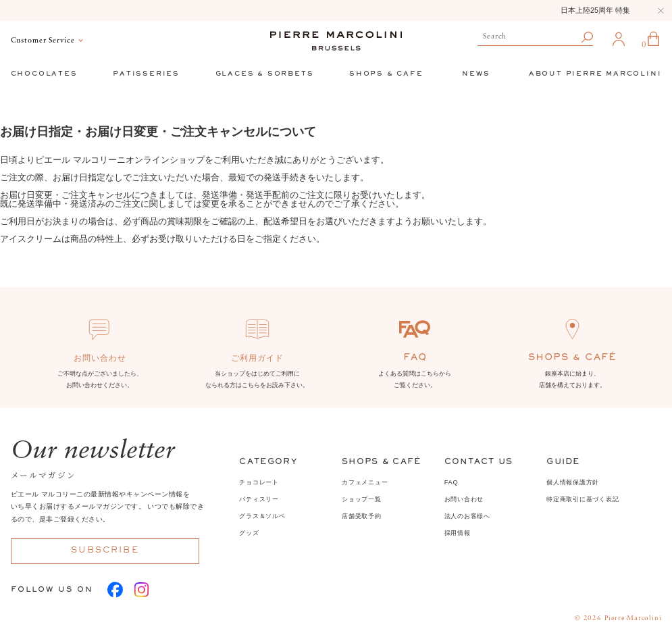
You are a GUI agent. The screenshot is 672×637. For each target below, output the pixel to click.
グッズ (249, 533)
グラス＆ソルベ (262, 516)
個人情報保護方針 (573, 482)
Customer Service (43, 41)
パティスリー (259, 499)
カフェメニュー (365, 482)
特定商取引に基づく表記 (583, 499)
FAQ (451, 482)
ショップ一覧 (361, 499)
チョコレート (259, 482)
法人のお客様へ (467, 516)
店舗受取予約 (361, 516)
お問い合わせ (464, 499)
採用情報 (458, 533)
